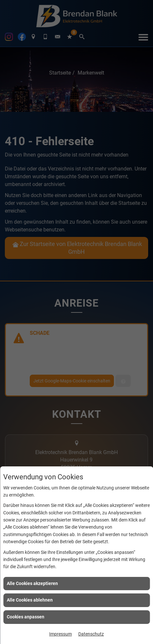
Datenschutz (91, 634)
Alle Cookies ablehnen (30, 600)
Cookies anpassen (26, 617)
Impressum (60, 634)
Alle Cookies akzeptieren (32, 583)
